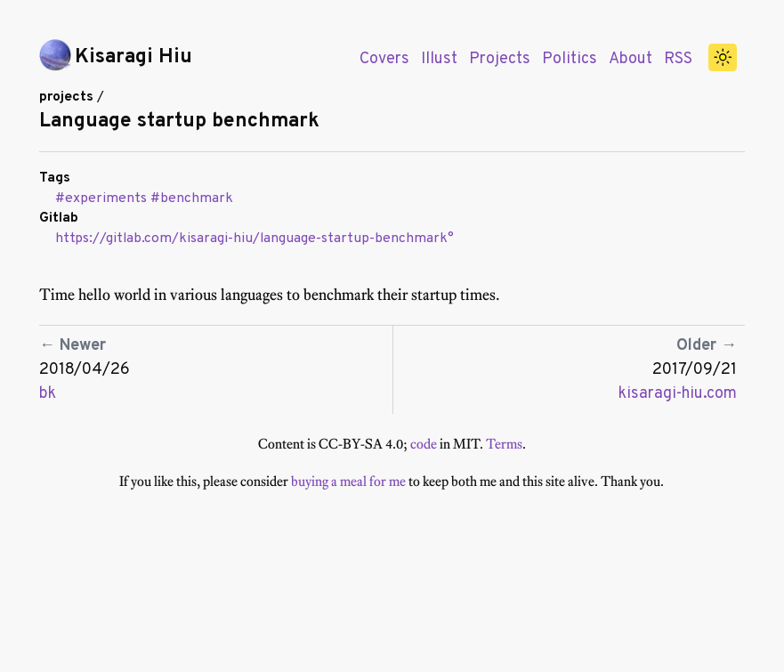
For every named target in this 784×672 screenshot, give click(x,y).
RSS (678, 59)
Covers (384, 59)
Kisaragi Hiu (133, 57)
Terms (504, 444)
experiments (106, 198)
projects (66, 97)
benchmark (197, 198)
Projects (500, 59)
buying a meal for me (348, 481)
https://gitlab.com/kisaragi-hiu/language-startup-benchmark (251, 239)
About (630, 59)
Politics (570, 59)
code (424, 444)
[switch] (723, 58)
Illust (439, 59)
